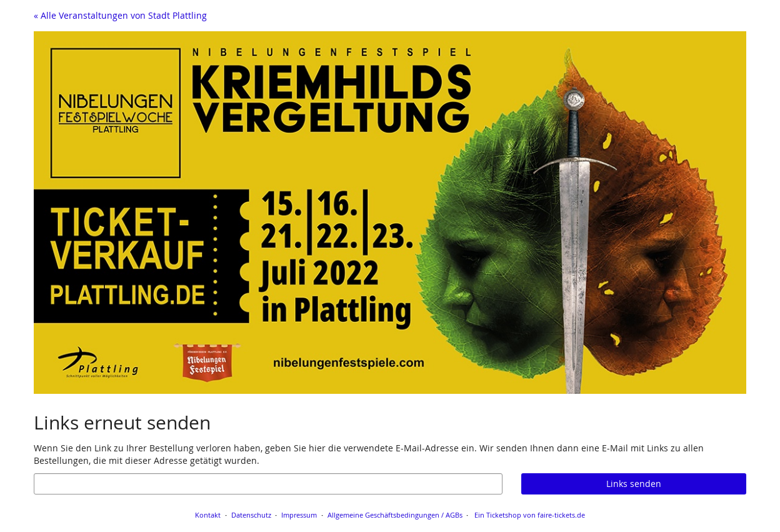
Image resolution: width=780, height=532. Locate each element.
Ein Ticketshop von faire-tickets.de (530, 515)
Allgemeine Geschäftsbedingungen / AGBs (395, 515)
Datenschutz (251, 515)
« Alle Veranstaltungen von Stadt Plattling (120, 15)
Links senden (634, 484)
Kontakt (208, 515)
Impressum (299, 515)
